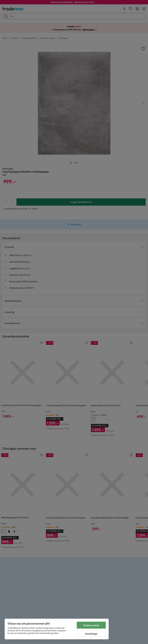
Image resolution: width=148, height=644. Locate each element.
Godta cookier (91, 625)
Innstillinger (91, 634)
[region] (57, 629)
